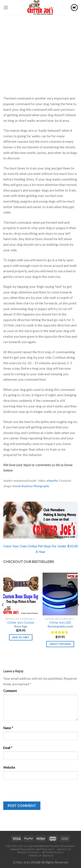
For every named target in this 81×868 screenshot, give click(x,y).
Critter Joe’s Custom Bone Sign (21, 624)
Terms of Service (41, 856)
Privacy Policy (29, 852)
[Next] (78, 614)
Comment (10, 691)
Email (8, 748)
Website (9, 767)
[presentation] (36, 793)
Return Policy (53, 852)
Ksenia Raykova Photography (31, 486)
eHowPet (52, 481)
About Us (64, 849)
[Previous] (3, 614)
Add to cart (21, 637)
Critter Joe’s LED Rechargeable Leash (60, 624)
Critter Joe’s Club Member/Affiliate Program (40, 846)
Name (8, 728)
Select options (60, 644)
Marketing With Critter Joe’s (32, 849)
